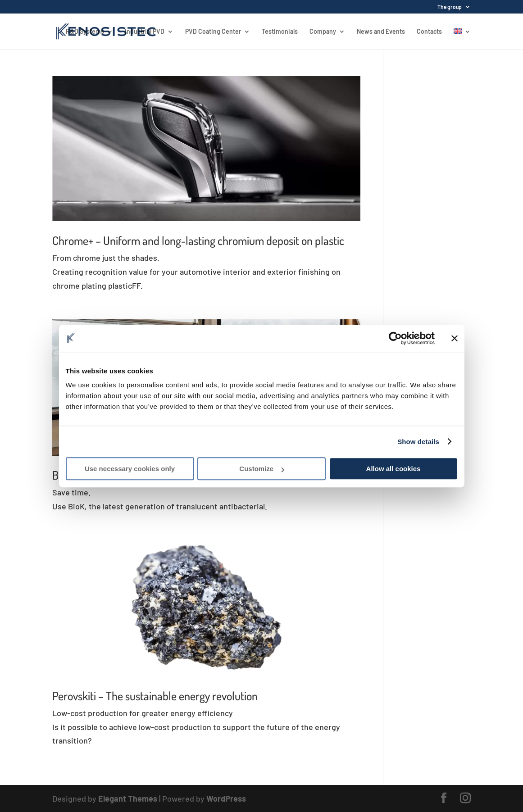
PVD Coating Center (213, 32)
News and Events (381, 32)
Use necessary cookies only (130, 469)
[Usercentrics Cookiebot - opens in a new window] (395, 338)
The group (450, 7)
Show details (418, 442)
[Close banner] (455, 338)
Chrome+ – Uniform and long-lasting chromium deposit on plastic (198, 240)
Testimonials (280, 32)
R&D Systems (85, 32)
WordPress (226, 798)
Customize (262, 469)
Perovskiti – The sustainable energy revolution (155, 696)
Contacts (429, 32)
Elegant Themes (128, 798)
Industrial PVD (145, 32)
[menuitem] (462, 39)
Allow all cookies (393, 469)
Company (323, 32)
